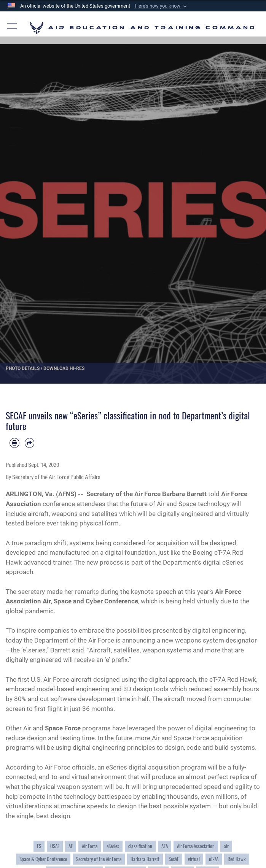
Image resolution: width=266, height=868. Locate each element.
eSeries (113, 846)
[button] (162, 6)
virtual (194, 859)
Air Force (90, 846)
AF (71, 846)
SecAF (174, 859)
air (226, 846)
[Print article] (14, 443)
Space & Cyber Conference (43, 859)
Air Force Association (196, 846)
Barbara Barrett (145, 859)
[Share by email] (30, 443)
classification (140, 846)
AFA (165, 846)
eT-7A (214, 859)
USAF (55, 846)
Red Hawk (237, 859)
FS (39, 846)
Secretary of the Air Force (99, 859)
